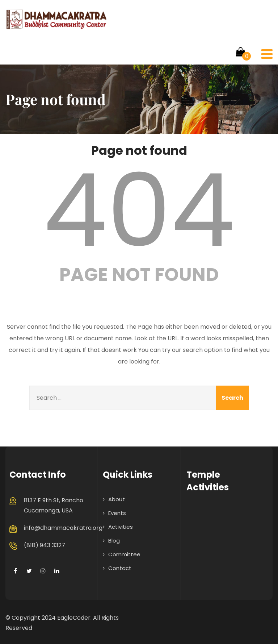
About (117, 499)
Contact (120, 568)
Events (117, 513)
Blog (114, 541)
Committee (124, 554)
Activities (121, 527)
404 (139, 211)
